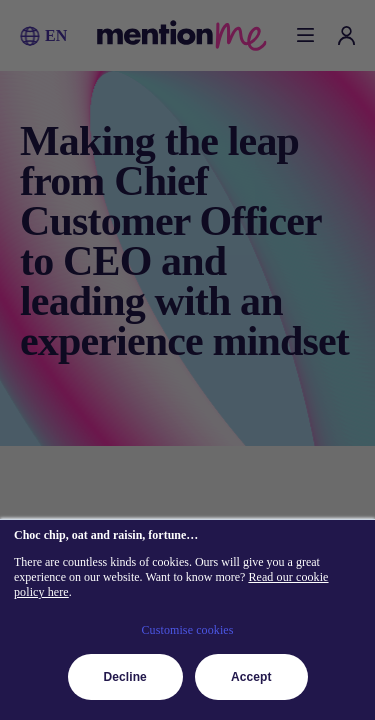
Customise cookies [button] (187, 630)
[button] (30, 36)
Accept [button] (251, 677)
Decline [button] (125, 677)
